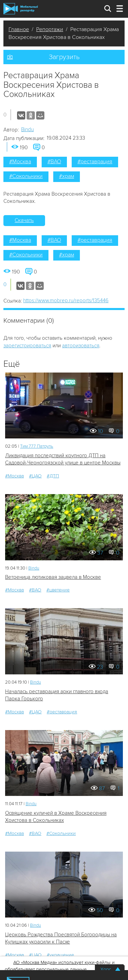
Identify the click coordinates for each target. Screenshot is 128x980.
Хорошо (109, 969)
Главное (19, 29)
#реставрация (95, 162)
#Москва (20, 162)
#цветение (58, 590)
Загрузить (64, 57)
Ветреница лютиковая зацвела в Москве (53, 577)
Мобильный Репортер (21, 9)
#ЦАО (35, 476)
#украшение (60, 955)
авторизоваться (81, 346)
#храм (67, 176)
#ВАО (54, 162)
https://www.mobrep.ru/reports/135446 (66, 300)
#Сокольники (26, 176)
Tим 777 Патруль (37, 446)
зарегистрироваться (27, 346)
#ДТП (53, 476)
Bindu (27, 129)
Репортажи (50, 29)
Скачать (24, 220)
